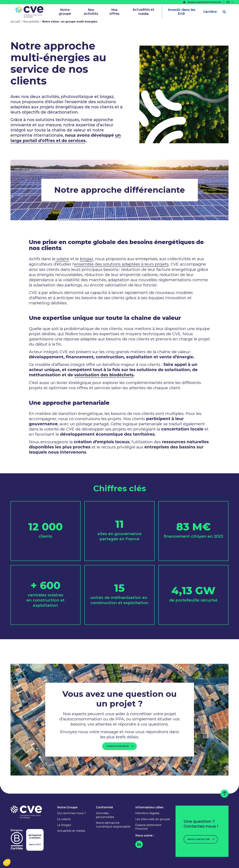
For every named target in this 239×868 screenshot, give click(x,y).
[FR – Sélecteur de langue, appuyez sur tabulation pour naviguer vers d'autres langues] (230, 2)
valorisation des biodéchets (104, 374)
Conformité (104, 807)
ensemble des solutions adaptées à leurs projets (121, 264)
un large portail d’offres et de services (66, 138)
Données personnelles (105, 814)
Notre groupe (65, 12)
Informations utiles (149, 807)
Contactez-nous (118, 745)
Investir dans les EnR (181, 12)
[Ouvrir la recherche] (224, 12)
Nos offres (114, 12)
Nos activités (91, 12)
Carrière (210, 12)
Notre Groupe (67, 807)
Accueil (15, 22)
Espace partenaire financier (202, 2)
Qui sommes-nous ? (72, 812)
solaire (62, 258)
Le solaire (64, 818)
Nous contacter (199, 838)
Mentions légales (147, 812)
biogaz (87, 258)
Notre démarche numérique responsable (113, 824)
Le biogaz (64, 824)
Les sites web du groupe (153, 818)
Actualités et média (143, 12)
